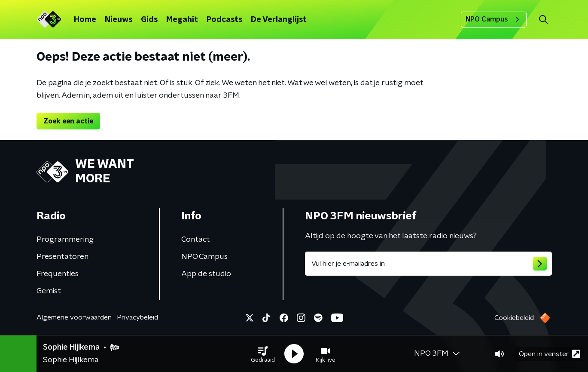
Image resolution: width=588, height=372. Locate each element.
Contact (196, 240)
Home (85, 20)
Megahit (182, 20)
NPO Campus (494, 19)
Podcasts (224, 20)
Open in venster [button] (550, 354)
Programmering (65, 240)
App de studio (206, 274)
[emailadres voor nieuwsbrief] (428, 264)
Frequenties (58, 274)
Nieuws (119, 20)
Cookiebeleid (514, 318)
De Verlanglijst (279, 20)
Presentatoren (62, 257)
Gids (149, 20)
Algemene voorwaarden (74, 317)
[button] (263, 354)
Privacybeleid (137, 317)
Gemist (49, 291)
